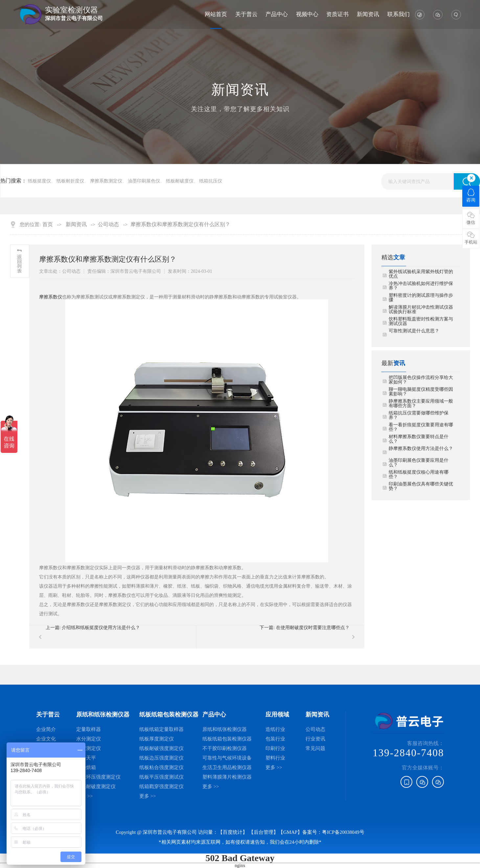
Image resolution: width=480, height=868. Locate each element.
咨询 (471, 196)
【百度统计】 (233, 832)
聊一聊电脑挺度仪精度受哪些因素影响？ (421, 392)
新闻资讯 (368, 14)
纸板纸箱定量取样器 (161, 729)
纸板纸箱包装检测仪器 (227, 739)
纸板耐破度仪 (180, 181)
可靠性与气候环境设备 (227, 758)
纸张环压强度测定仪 (98, 777)
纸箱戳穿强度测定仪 (161, 786)
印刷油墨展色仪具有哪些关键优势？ (421, 486)
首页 (48, 224)
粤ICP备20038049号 (343, 832)
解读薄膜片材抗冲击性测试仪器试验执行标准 (421, 310)
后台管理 (263, 832)
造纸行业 (275, 729)
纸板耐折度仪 (70, 181)
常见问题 (315, 748)
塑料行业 (275, 758)
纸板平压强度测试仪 (161, 777)
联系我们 (399, 14)
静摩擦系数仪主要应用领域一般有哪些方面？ (421, 404)
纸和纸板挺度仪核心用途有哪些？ (419, 475)
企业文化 (46, 739)
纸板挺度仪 (39, 181)
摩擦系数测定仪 (106, 181)
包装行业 (275, 739)
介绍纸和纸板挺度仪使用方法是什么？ (101, 628)
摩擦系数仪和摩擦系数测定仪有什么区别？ (180, 224)
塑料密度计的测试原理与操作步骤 (421, 298)
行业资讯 (315, 739)
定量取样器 (89, 729)
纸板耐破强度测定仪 (161, 748)
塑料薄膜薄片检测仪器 (227, 777)
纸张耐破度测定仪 (96, 786)
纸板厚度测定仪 (157, 739)
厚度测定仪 (89, 748)
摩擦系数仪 (51, 297)
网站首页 (216, 14)
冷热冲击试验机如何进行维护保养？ (421, 286)
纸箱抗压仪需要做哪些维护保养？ (419, 415)
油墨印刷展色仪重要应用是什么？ (419, 463)
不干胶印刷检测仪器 (225, 748)
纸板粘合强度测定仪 (161, 767)
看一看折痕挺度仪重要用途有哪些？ (421, 427)
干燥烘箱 (86, 767)
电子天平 (86, 758)
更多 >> (85, 796)
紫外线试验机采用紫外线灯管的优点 (421, 274)
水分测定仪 (89, 739)
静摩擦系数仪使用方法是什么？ (421, 449)
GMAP (290, 832)
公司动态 (108, 224)
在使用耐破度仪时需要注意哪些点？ (313, 628)
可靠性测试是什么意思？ (414, 331)
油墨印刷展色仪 (144, 181)
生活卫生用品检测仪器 (227, 767)
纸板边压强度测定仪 (161, 758)
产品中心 (277, 14)
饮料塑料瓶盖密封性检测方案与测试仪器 (421, 321)
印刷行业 (275, 748)
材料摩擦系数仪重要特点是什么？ (419, 439)
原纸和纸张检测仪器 (225, 729)
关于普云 (246, 14)
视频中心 (307, 14)
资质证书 (337, 14)
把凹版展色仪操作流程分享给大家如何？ (421, 380)
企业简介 (46, 729)
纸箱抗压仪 (211, 181)
